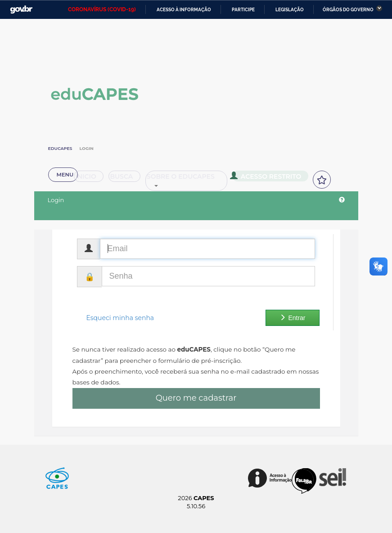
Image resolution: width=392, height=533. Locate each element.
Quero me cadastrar (196, 398)
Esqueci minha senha (120, 318)
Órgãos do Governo (348, 10)
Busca (109, 189)
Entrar (292, 318)
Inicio (68, 189)
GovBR (21, 10)
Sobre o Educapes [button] (176, 189)
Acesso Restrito (255, 188)
